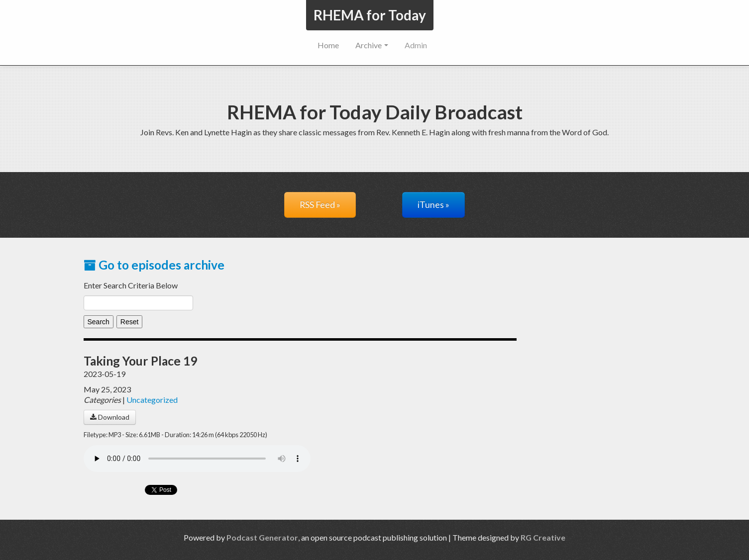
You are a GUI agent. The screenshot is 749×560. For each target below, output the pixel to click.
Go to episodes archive (154, 265)
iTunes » (433, 205)
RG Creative (543, 537)
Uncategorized (152, 400)
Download (110, 417)
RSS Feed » (320, 205)
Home (328, 45)
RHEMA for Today (370, 15)
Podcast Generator (262, 537)
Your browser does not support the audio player (197, 459)
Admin (416, 45)
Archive (372, 45)
